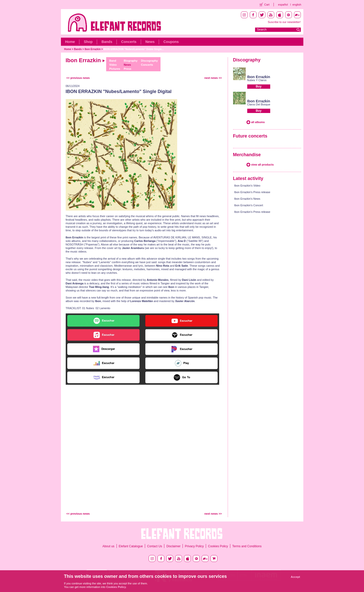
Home (70, 42)
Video (113, 65)
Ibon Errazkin (93, 49)
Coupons (171, 42)
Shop (88, 42)
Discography (150, 61)
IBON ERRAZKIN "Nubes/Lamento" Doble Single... (133, 49)
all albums (258, 122)
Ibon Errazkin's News (247, 199)
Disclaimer (173, 546)
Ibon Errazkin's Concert (249, 205)
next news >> (213, 78)
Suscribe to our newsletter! (284, 22)
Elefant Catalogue (131, 546)
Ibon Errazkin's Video (247, 186)
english (297, 5)
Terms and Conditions (247, 546)
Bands (107, 42)
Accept (295, 577)
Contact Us (155, 546)
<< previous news (78, 78)
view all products (263, 165)
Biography (130, 61)
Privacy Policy (194, 546)
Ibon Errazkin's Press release (252, 192)
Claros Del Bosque (259, 104)
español (283, 5)
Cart (267, 5)
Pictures (115, 69)
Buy (259, 86)
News (150, 42)
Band (113, 61)
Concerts (129, 42)
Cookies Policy (218, 546)
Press (127, 69)
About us (108, 546)
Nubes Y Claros (257, 80)
